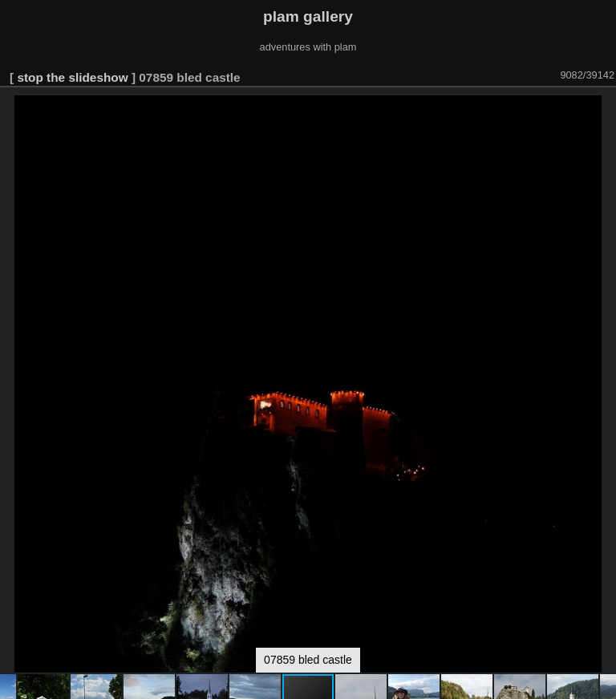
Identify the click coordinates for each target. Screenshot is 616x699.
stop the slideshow (72, 77)
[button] (602, 110)
